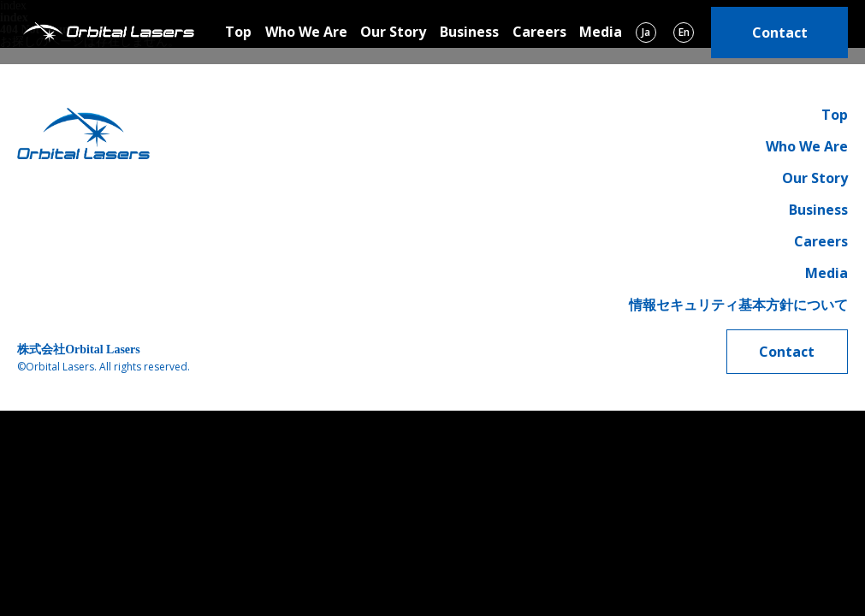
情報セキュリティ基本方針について (738, 305)
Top (238, 32)
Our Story (393, 32)
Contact (780, 33)
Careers (539, 32)
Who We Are (306, 32)
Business (469, 32)
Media (601, 32)
